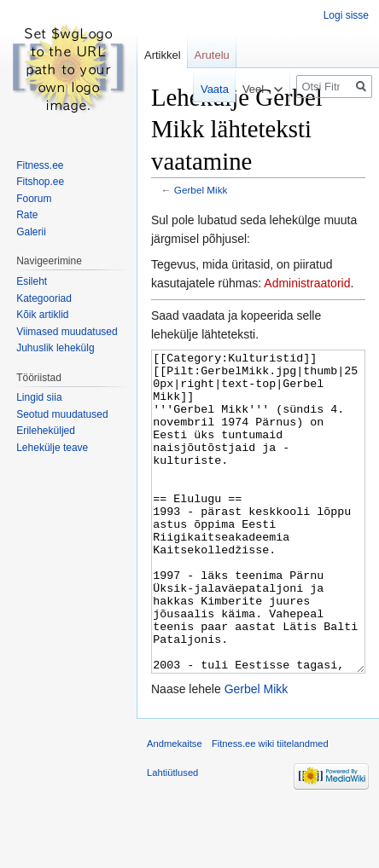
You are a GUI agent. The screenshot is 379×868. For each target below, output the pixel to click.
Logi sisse (346, 15)
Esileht (32, 281)
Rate (27, 215)
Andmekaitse (175, 807)
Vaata (204, 89)
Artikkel (163, 55)
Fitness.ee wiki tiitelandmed (270, 807)
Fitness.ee (40, 165)
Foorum (34, 199)
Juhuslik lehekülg (55, 348)
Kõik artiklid (42, 315)
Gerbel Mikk (201, 190)
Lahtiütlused (172, 836)
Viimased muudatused (67, 332)
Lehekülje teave (52, 448)
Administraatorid (307, 283)
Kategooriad (44, 298)
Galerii (31, 232)
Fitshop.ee (40, 182)
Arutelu (212, 55)
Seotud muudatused (62, 414)
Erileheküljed (46, 431)
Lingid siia (39, 397)
